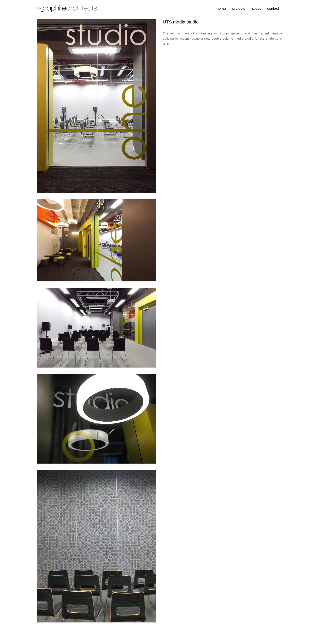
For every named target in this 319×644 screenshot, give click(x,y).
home (221, 9)
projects (239, 9)
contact (273, 9)
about (256, 9)
